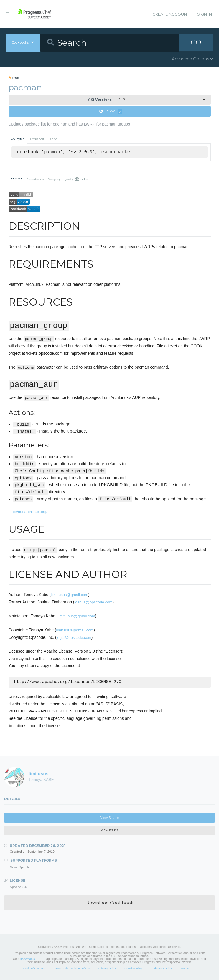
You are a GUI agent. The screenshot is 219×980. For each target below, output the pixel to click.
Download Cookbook (109, 904)
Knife (53, 139)
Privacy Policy (108, 969)
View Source (110, 818)
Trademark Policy (161, 969)
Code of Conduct (34, 969)
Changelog (54, 179)
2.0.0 (106, 100)
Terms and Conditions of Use (72, 969)
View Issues (109, 831)
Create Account (171, 14)
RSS (14, 78)
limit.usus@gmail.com (69, 595)
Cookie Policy (133, 969)
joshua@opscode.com (93, 602)
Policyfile (18, 139)
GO (196, 42)
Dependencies (35, 179)
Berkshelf (37, 139)
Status (185, 969)
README (16, 179)
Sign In (205, 14)
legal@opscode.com (74, 637)
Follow (111, 112)
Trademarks (27, 960)
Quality (76, 179)
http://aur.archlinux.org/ (28, 512)
